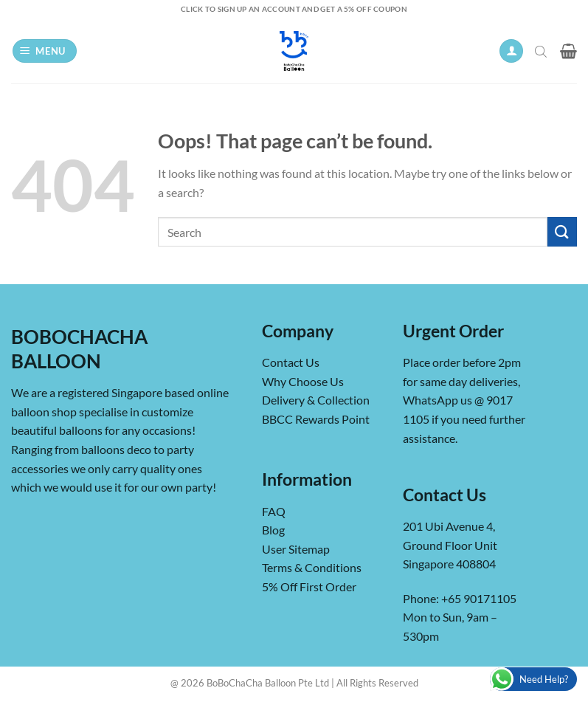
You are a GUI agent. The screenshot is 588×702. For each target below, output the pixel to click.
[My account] (511, 51)
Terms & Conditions (312, 567)
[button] (45, 51)
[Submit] (562, 231)
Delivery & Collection (316, 400)
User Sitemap (296, 549)
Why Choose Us (303, 381)
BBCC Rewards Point (316, 419)
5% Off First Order (309, 586)
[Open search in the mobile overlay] (542, 51)
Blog (273, 530)
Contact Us (291, 362)
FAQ (274, 511)
